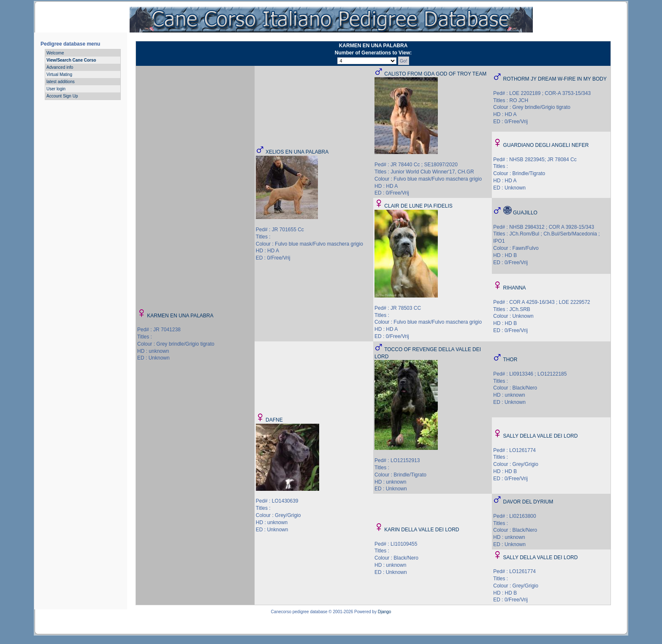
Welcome (55, 53)
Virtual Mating (59, 74)
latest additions (61, 82)
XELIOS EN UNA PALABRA (297, 152)
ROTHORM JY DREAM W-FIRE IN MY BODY (555, 79)
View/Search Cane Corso (71, 60)
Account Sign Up (62, 96)
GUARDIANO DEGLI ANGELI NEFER (546, 145)
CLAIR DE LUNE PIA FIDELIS (418, 206)
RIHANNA (515, 288)
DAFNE (274, 420)
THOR (510, 360)
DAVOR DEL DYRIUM (528, 502)
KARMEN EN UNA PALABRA (180, 316)
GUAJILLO (525, 213)
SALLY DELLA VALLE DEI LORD (541, 436)
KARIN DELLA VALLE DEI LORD (422, 530)
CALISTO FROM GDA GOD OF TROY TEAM (435, 74)
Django (385, 612)
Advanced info (60, 67)
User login (56, 89)
